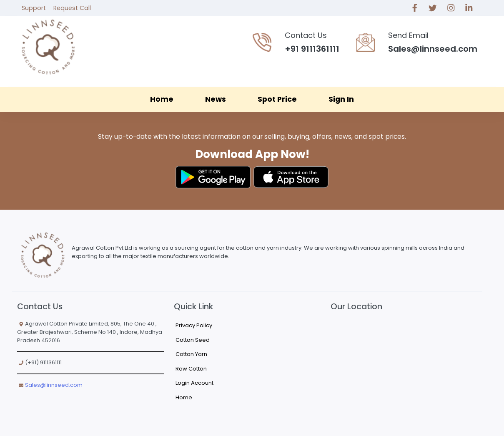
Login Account (194, 383)
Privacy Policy (194, 325)
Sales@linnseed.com (54, 385)
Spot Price (277, 99)
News (216, 99)
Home (162, 99)
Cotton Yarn (191, 354)
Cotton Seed (193, 340)
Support (34, 8)
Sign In (341, 99)
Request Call (72, 8)
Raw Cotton (191, 369)
